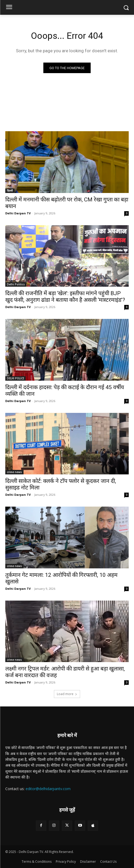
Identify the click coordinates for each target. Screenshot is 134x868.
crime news (14, 472)
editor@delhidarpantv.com (48, 789)
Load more (67, 694)
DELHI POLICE (15, 378)
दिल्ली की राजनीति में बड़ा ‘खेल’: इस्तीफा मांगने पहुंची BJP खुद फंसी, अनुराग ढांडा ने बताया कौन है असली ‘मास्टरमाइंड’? (65, 297)
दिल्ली (10, 191)
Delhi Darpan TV (18, 213)
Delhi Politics (16, 284)
